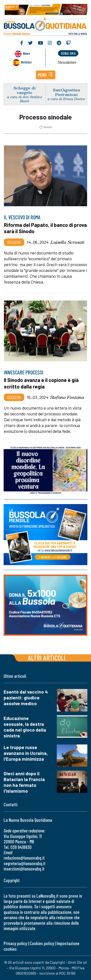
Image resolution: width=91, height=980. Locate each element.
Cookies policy (42, 943)
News (26, 53)
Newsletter (67, 62)
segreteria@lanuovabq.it (25, 863)
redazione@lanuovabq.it (24, 858)
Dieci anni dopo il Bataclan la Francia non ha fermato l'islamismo (24, 782)
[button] (46, 75)
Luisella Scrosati (67, 242)
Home (45, 127)
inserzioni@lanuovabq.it (24, 869)
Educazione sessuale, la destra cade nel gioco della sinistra (25, 727)
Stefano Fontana (67, 397)
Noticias (26, 62)
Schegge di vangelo (25, 90)
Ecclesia (14, 242)
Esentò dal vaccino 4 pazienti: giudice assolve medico (26, 698)
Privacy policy (15, 943)
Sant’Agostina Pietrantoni (66, 92)
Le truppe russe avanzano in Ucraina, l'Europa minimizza (26, 753)
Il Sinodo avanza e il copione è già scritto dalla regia (41, 383)
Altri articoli (47, 658)
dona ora (68, 53)
